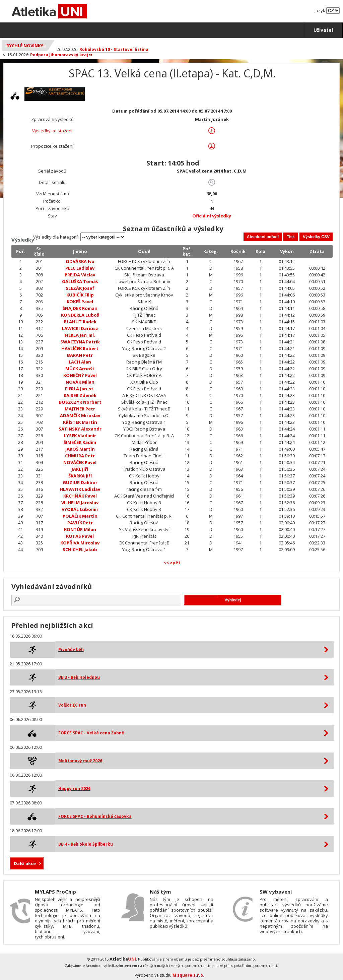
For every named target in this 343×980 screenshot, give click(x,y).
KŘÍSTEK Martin (80, 422)
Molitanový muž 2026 (80, 761)
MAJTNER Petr (80, 409)
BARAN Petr (80, 355)
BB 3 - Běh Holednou (79, 677)
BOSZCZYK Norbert (80, 402)
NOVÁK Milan (80, 382)
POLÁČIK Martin (80, 516)
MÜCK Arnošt (80, 369)
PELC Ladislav (80, 268)
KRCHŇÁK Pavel (80, 496)
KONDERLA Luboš (80, 315)
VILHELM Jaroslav (80, 503)
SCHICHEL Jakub (80, 549)
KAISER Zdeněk (80, 395)
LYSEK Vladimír (80, 436)
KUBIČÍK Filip (80, 295)
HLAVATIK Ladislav (80, 489)
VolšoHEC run (72, 705)
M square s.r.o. (188, 975)
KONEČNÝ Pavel (80, 375)
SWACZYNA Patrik (80, 342)
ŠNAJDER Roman (80, 308)
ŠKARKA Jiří (80, 476)
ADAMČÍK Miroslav (80, 415)
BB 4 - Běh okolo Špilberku (86, 844)
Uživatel (323, 30)
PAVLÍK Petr (80, 523)
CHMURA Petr (80, 456)
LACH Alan (80, 362)
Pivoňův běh (71, 649)
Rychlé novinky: (25, 46)
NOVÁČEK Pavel (80, 462)
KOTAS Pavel (80, 536)
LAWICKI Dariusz (80, 328)
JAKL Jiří (80, 469)
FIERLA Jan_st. (80, 389)
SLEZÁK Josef (80, 288)
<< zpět (172, 563)
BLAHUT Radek (80, 322)
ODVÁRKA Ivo (80, 261)
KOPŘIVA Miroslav (80, 543)
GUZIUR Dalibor (80, 482)
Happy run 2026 (74, 789)
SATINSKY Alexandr (80, 429)
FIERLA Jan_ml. (80, 335)
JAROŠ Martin (80, 449)
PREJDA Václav (80, 275)
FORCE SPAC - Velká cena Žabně (91, 733)
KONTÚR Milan (80, 529)
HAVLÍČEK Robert (80, 348)
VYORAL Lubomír (80, 509)
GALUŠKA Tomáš (80, 281)
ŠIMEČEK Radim (80, 442)
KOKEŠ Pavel (80, 302)
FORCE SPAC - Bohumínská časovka (95, 816)
